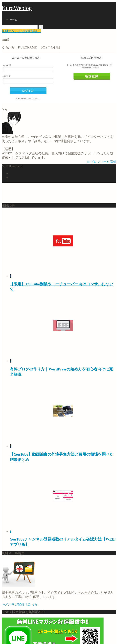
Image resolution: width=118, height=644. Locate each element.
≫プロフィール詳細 (102, 162)
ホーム (13, 20)
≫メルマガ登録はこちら (20, 604)
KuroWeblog (17, 8)
